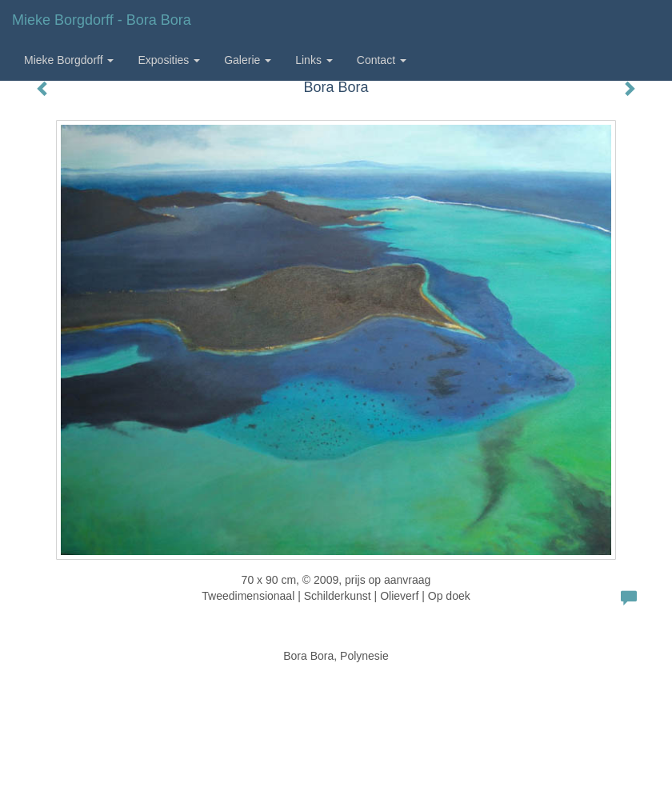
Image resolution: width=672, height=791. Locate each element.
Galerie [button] (248, 60)
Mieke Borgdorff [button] (69, 60)
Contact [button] (382, 60)
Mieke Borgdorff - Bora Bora (102, 20)
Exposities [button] (169, 60)
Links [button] (314, 60)
